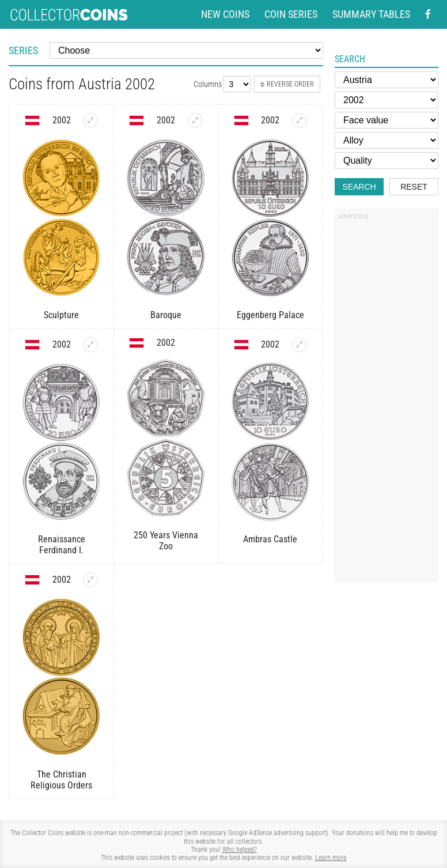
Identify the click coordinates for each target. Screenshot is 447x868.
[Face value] (387, 120)
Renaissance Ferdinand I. (62, 545)
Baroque (166, 315)
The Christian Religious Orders (61, 780)
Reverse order (287, 84)
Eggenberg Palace (270, 315)
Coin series (291, 14)
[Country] (387, 80)
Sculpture (61, 315)
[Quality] (387, 161)
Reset (414, 187)
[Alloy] (387, 140)
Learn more (331, 858)
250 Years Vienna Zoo (166, 541)
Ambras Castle (270, 539)
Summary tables (371, 14)
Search (359, 187)
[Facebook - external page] (428, 14)
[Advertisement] (387, 399)
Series (23, 50)
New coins (225, 14)
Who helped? (240, 850)
